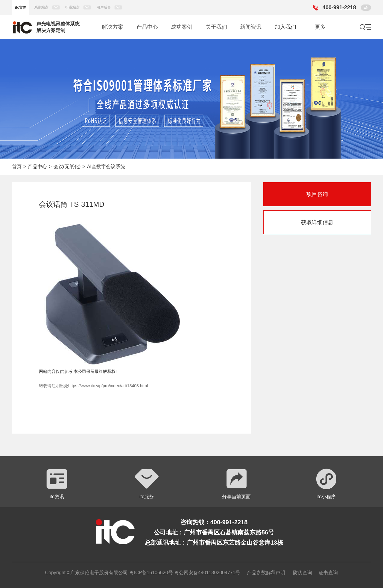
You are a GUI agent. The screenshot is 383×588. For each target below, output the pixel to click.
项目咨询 (317, 194)
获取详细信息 (317, 222)
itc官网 (21, 7)
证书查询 (328, 573)
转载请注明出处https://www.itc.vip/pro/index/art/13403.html (93, 386)
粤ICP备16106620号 (150, 573)
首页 (17, 167)
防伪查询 (303, 573)
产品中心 (37, 167)
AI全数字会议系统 (106, 167)
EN (366, 7)
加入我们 (285, 27)
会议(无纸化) (67, 167)
